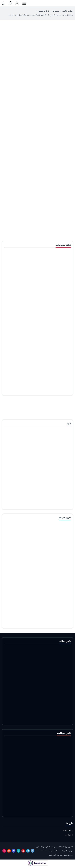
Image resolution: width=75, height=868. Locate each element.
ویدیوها (56, 11)
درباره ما (68, 835)
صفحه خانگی (67, 11)
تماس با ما (67, 831)
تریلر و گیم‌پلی (44, 11)
